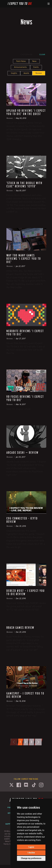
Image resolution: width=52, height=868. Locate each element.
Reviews (39, 73)
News (34, 61)
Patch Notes (21, 61)
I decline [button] (31, 853)
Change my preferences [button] (31, 858)
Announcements (20, 67)
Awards (26, 73)
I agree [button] (31, 847)
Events (36, 67)
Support (10, 824)
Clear (42, 55)
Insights (14, 73)
